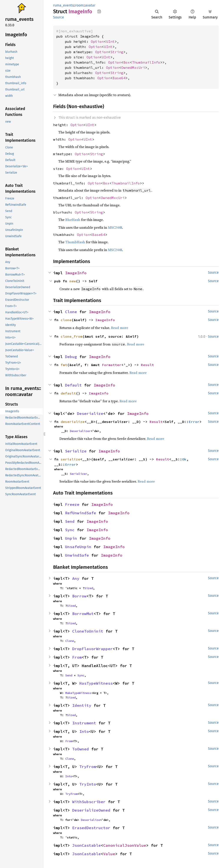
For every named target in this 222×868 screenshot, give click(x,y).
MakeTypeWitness (78, 693)
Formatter (112, 365)
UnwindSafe (77, 555)
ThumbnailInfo (146, 62)
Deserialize (90, 413)
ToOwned (81, 749)
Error (194, 422)
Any (76, 578)
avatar (90, 5)
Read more (120, 328)
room (79, 5)
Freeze (72, 504)
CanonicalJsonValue (125, 845)
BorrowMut (83, 614)
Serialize (76, 451)
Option (97, 41)
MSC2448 (115, 227)
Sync (70, 530)
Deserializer (80, 431)
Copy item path (99, 11)
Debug (71, 357)
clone (66, 320)
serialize (70, 459)
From (77, 657)
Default (73, 385)
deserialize (73, 422)
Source (59, 17)
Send (70, 521)
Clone (71, 312)
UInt (110, 41)
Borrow (79, 596)
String (117, 52)
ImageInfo (76, 273)
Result (147, 365)
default (68, 393)
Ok (184, 459)
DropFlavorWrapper (92, 649)
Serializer (78, 474)
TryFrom (88, 767)
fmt (64, 365)
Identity (82, 705)
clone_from (72, 336)
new (73, 281)
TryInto (88, 784)
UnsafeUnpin (78, 547)
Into (84, 731)
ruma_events (63, 5)
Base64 (119, 78)
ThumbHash (75, 242)
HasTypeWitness (96, 683)
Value (109, 854)
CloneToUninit (88, 631)
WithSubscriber (89, 802)
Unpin (71, 538)
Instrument (84, 723)
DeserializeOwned (91, 810)
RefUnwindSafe (81, 513)
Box (127, 62)
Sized (89, 588)
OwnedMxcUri (133, 67)
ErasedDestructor (91, 828)
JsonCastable (87, 845)
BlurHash (73, 220)
